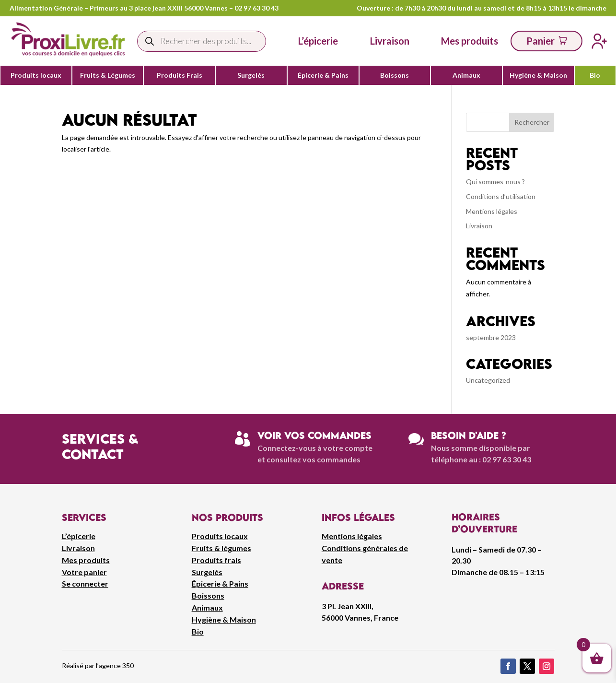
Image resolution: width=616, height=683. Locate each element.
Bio (595, 75)
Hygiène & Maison (538, 75)
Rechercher (532, 122)
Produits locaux (36, 75)
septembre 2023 (491, 337)
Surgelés (251, 75)
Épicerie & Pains (323, 75)
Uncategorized (488, 380)
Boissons (395, 75)
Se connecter (85, 583)
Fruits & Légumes (108, 75)
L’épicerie (318, 41)
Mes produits (86, 560)
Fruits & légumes (221, 548)
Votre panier (84, 572)
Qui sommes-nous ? (495, 182)
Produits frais (216, 560)
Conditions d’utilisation (501, 196)
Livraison (479, 226)
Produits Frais (180, 75)
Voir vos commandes (314, 435)
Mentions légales (492, 211)
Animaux (466, 75)
